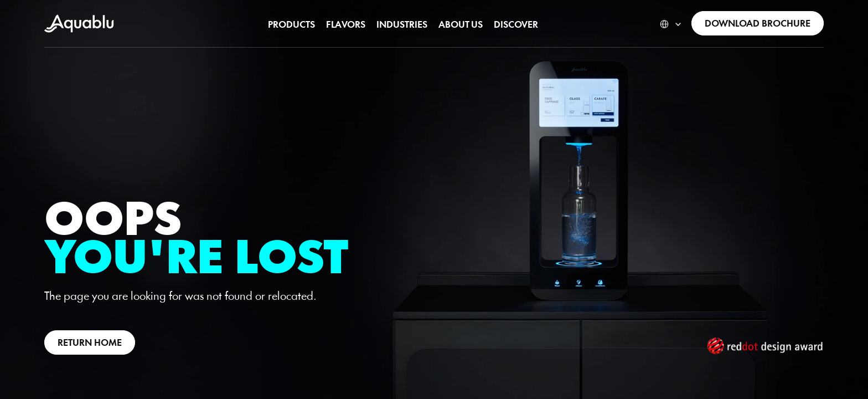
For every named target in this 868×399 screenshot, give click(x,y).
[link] (79, 24)
